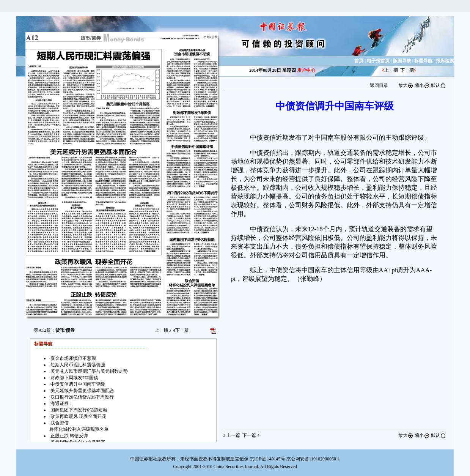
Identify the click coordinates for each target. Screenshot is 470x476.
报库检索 (445, 61)
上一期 (391, 70)
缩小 (422, 85)
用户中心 (306, 70)
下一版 (181, 330)
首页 (359, 61)
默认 (439, 85)
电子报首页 (378, 61)
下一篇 (251, 435)
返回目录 (379, 85)
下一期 (407, 70)
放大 (406, 85)
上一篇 (232, 435)
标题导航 (423, 61)
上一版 (163, 330)
